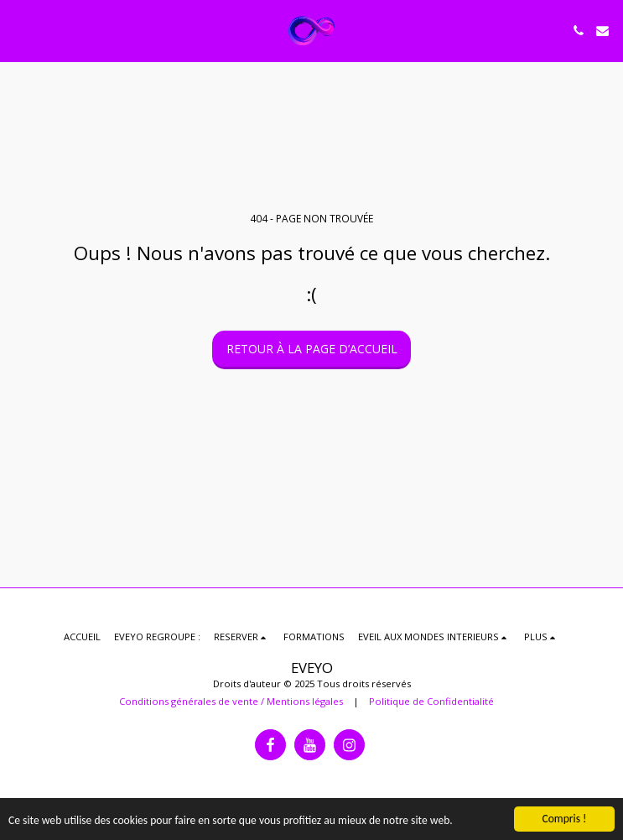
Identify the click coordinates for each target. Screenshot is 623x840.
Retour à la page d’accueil (312, 349)
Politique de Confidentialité (431, 701)
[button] (18, 30)
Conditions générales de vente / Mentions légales (231, 701)
